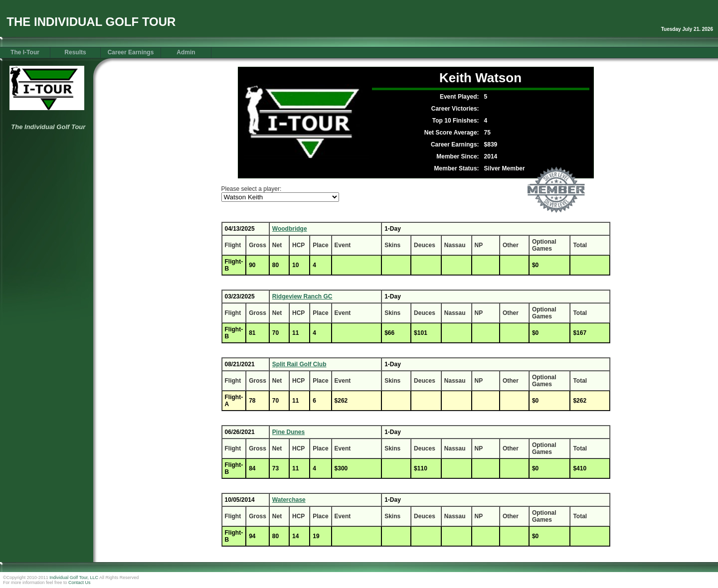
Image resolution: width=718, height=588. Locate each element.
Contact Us (80, 583)
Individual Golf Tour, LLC (74, 578)
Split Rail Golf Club (299, 364)
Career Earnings (131, 52)
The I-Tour (25, 52)
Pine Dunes (288, 432)
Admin (186, 52)
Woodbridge (290, 229)
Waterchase (289, 500)
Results (75, 52)
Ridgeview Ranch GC (302, 296)
